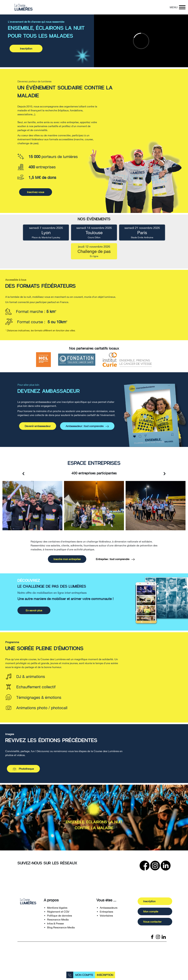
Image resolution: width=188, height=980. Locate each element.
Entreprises (106, 921)
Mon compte (84, 975)
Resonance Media (58, 929)
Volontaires (106, 925)
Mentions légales (57, 917)
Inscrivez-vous (36, 202)
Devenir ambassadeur (38, 445)
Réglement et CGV (58, 921)
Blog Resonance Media (61, 937)
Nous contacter (162, 931)
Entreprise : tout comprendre (115, 569)
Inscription (105, 975)
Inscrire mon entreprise (67, 569)
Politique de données (60, 925)
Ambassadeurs (109, 917)
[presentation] (23, 482)
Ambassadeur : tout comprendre (87, 446)
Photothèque (23, 778)
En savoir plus (34, 620)
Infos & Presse (55, 933)
